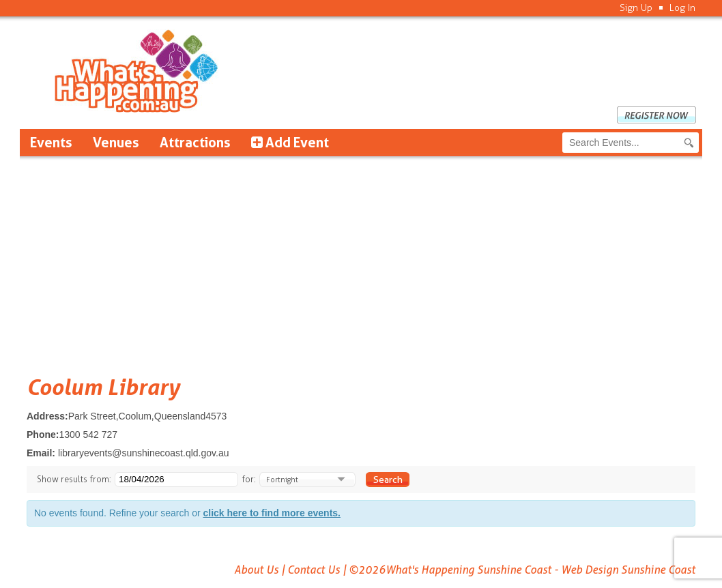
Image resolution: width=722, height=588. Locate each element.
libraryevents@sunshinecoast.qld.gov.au (144, 453)
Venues (116, 143)
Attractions (195, 143)
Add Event (290, 143)
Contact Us (314, 570)
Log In (682, 8)
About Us (256, 570)
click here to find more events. (272, 513)
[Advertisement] (361, 259)
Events (51, 143)
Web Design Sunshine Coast (628, 570)
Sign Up (636, 8)
